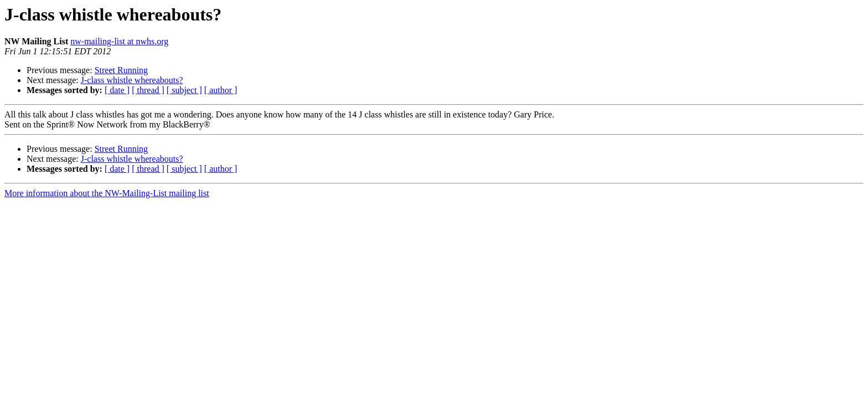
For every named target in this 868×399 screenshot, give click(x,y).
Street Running (121, 70)
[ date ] (117, 90)
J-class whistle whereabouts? (132, 80)
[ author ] (221, 90)
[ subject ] (184, 90)
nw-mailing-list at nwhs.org (119, 41)
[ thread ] (148, 90)
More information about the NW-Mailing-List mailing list (107, 193)
